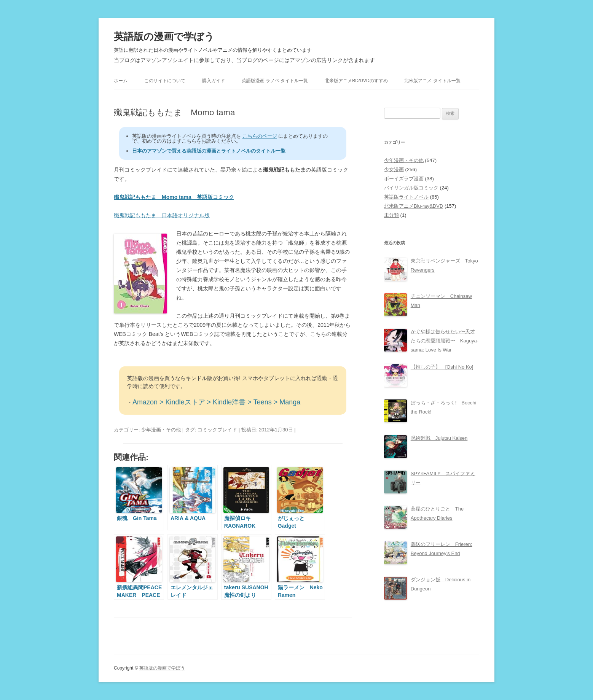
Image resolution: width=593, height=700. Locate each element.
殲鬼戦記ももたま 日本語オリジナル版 (162, 215)
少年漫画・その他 (161, 430)
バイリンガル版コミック (411, 188)
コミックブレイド (217, 430)
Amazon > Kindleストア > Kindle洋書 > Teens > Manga (216, 402)
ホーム (121, 81)
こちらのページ (260, 136)
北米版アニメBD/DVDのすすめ (356, 81)
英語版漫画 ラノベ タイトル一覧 (275, 81)
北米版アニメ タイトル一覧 (432, 81)
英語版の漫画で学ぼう (164, 37)
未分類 (391, 215)
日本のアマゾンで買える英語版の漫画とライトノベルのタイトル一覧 (209, 151)
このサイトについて (165, 81)
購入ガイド (214, 81)
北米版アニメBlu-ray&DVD (414, 206)
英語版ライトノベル (406, 197)
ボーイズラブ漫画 (404, 179)
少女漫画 (394, 169)
